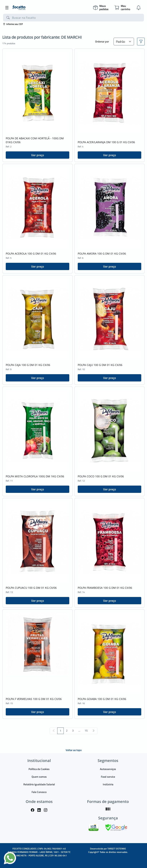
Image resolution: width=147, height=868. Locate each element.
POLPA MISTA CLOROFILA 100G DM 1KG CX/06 (35, 476)
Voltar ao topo (74, 750)
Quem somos (39, 777)
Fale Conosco (39, 792)
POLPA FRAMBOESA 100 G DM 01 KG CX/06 (105, 588)
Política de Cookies (39, 769)
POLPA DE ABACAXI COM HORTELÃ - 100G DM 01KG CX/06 (35, 140)
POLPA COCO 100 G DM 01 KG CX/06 (101, 476)
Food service (108, 777)
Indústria (108, 784)
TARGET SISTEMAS (117, 849)
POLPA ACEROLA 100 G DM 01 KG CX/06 (31, 254)
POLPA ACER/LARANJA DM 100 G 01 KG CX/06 (106, 142)
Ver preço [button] (38, 155)
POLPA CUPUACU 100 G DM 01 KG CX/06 (31, 588)
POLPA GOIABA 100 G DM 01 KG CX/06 (102, 699)
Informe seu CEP (13, 24)
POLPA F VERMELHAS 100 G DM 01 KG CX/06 (34, 699)
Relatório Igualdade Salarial (39, 784)
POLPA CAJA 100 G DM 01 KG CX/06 (28, 365)
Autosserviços (108, 769)
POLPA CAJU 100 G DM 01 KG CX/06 (100, 365)
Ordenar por (102, 41)
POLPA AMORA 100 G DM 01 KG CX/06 (102, 254)
